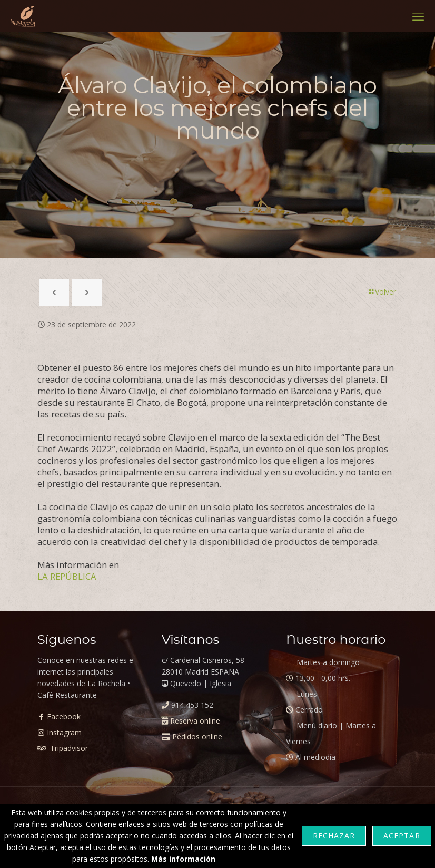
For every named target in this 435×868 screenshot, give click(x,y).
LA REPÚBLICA (67, 576)
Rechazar (334, 836)
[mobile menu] (418, 16)
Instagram (64, 732)
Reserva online (195, 721)
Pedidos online (197, 737)
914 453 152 (192, 705)
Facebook (64, 716)
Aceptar (402, 836)
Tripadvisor (68, 748)
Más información (183, 859)
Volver (382, 292)
